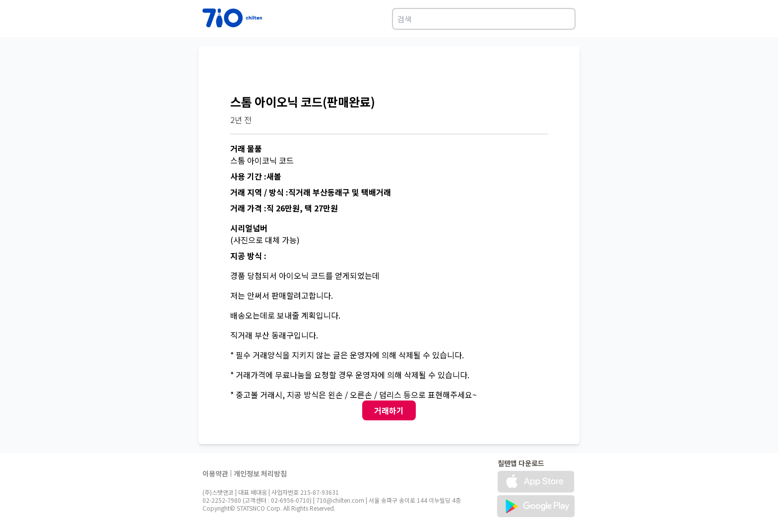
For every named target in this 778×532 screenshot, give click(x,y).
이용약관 (215, 473)
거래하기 (389, 410)
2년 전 (241, 120)
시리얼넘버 (249, 228)
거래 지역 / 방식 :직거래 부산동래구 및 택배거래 (311, 192)
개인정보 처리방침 (260, 473)
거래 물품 (246, 148)
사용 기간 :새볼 (256, 176)
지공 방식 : (248, 256)
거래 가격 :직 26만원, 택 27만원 (284, 208)
